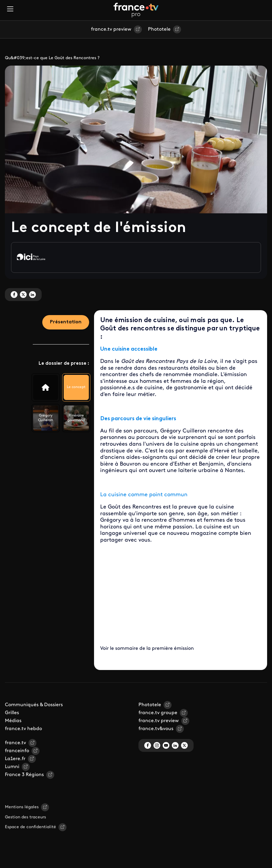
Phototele (159, 29)
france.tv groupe (158, 713)
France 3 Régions (24, 775)
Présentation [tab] (66, 322)
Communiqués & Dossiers (34, 705)
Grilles (12, 713)
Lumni (12, 767)
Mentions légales (22, 807)
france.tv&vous (156, 729)
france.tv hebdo (23, 729)
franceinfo (17, 751)
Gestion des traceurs (25, 817)
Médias (13, 721)
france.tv (15, 743)
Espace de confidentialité (30, 827)
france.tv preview (111, 29)
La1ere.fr (15, 759)
